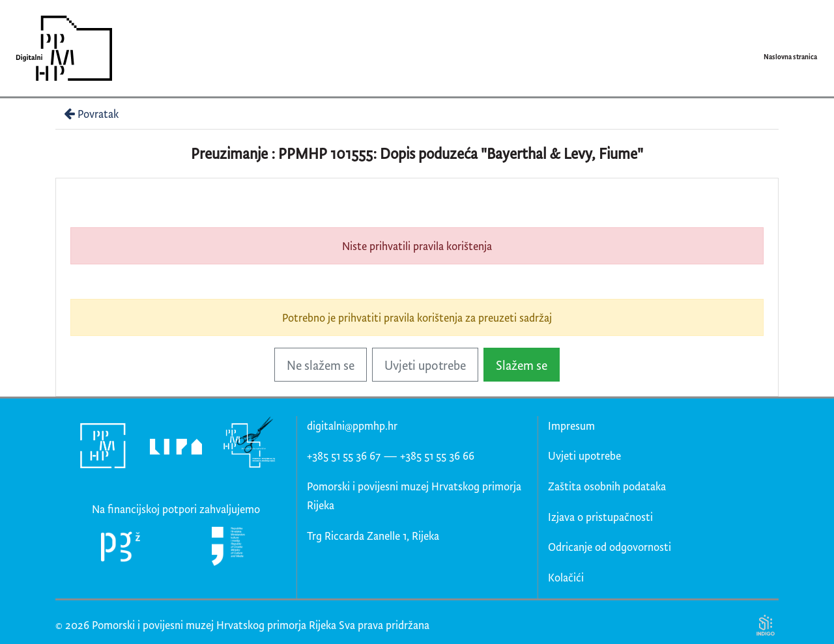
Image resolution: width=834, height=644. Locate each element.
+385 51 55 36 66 (437, 455)
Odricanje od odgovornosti (610, 547)
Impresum (571, 426)
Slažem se (522, 365)
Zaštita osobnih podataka (607, 486)
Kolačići (566, 577)
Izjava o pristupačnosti (600, 517)
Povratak (90, 114)
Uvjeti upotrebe (425, 365)
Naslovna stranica (790, 57)
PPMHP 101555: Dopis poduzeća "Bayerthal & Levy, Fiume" (461, 153)
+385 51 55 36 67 (344, 455)
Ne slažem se (321, 365)
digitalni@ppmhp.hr (352, 426)
